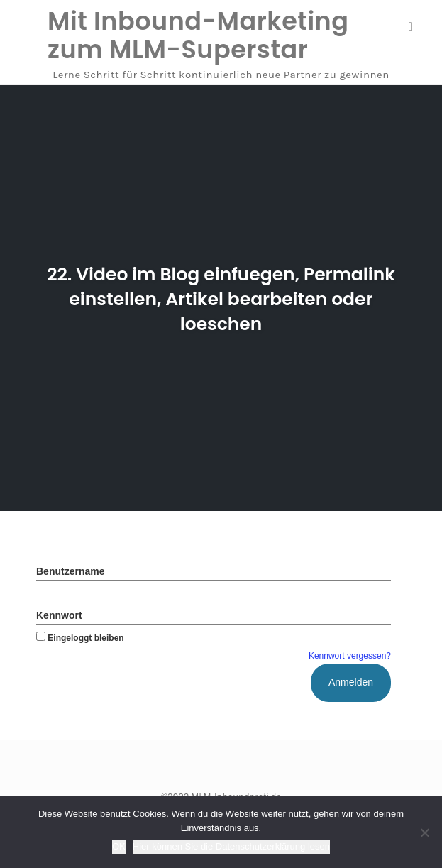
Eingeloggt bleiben (80, 638)
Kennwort (59, 615)
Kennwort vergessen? (350, 656)
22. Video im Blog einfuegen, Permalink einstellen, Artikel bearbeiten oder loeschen (221, 299)
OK (119, 846)
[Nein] (424, 833)
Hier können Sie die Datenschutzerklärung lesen (231, 846)
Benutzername (70, 571)
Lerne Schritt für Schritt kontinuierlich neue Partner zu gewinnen (221, 75)
